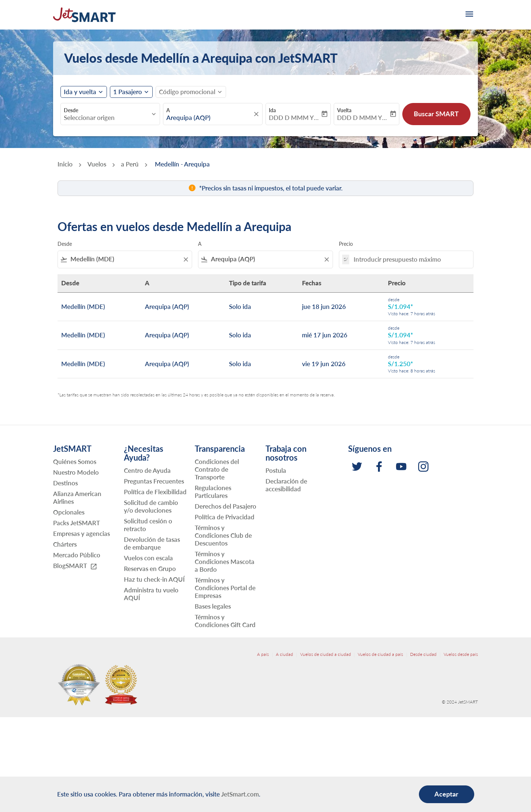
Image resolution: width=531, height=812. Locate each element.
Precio (346, 244)
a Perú (130, 164)
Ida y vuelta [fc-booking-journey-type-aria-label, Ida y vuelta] (80, 92)
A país (263, 654)
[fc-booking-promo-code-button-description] (187, 92)
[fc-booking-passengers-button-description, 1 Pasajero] (128, 92)
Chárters (65, 544)
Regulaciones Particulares (213, 492)
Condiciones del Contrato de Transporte (217, 469)
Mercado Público (77, 555)
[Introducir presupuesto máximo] (410, 259)
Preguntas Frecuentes (154, 481)
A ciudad (284, 654)
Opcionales (69, 512)
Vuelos (97, 164)
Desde (71, 110)
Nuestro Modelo (76, 472)
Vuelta (344, 110)
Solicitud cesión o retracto (148, 525)
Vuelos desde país (461, 654)
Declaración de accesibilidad (286, 485)
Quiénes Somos (75, 462)
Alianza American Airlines (77, 498)
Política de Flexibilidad (155, 492)
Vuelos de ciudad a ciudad (326, 654)
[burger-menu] (469, 15)
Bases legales (213, 606)
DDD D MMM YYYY (294, 118)
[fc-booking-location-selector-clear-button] (257, 114)
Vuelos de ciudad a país (380, 654)
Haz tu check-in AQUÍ (154, 579)
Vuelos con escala (148, 558)
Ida (272, 110)
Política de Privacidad (225, 517)
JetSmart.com (240, 794)
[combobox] (107, 118)
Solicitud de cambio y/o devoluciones (151, 506)
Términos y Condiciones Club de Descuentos (223, 535)
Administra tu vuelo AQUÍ (151, 594)
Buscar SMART (436, 114)
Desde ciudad (423, 654)
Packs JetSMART (77, 523)
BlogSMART (75, 566)
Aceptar (446, 794)
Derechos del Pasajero (225, 506)
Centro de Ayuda (147, 470)
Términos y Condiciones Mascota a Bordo (225, 562)
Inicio (65, 164)
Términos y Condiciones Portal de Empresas (225, 588)
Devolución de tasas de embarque (152, 543)
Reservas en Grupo (150, 569)
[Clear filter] (185, 259)
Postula (276, 470)
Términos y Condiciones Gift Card (225, 621)
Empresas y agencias (81, 534)
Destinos (65, 483)
